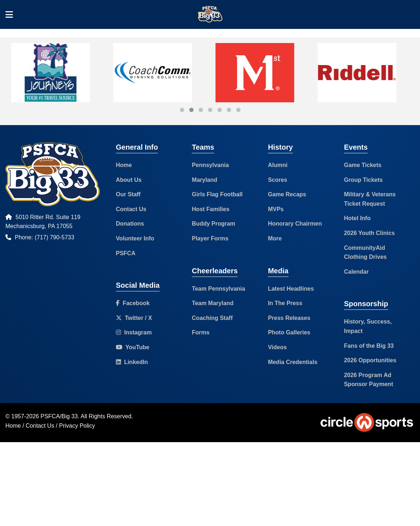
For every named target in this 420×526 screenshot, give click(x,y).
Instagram (134, 332)
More (275, 238)
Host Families (211, 209)
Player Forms (210, 238)
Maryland (204, 180)
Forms (201, 332)
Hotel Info (357, 218)
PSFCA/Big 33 (59, 416)
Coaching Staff (212, 318)
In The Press (285, 303)
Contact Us (131, 209)
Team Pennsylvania (218, 289)
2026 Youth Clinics (369, 233)
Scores (278, 180)
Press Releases (289, 318)
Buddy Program (213, 224)
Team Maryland (213, 303)
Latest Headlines (291, 289)
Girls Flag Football (217, 194)
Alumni (278, 165)
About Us (129, 180)
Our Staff (128, 194)
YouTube (133, 347)
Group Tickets (363, 180)
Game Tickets (363, 165)
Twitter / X (134, 318)
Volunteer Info (135, 238)
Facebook (133, 303)
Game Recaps (287, 194)
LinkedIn (132, 362)
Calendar (356, 272)
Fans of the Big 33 (369, 346)
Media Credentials (293, 362)
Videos (277, 347)
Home (124, 165)
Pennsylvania (210, 165)
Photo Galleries (289, 332)
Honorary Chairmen (295, 224)
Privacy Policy (77, 426)
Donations (130, 224)
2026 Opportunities (370, 360)
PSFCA (126, 253)
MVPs (276, 209)
